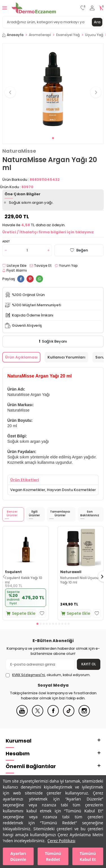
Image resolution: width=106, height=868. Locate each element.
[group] (53, 89)
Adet (6, 241)
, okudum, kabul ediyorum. (48, 675)
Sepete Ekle (21, 613)
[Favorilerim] (83, 8)
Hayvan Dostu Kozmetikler (71, 490)
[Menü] (5, 8)
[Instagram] (84, 715)
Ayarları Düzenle (18, 856)
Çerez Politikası (61, 841)
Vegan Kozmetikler (28, 490)
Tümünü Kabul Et (88, 856)
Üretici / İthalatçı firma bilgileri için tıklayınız (48, 232)
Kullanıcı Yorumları (66, 357)
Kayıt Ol (89, 664)
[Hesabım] (92, 8)
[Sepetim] (101, 8)
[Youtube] (22, 715)
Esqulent (13, 572)
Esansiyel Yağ (68, 35)
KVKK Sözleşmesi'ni (29, 675)
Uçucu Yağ (94, 35)
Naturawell (71, 572)
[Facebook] (53, 715)
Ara (97, 22)
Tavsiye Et (41, 266)
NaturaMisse (19, 151)
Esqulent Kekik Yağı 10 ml (24, 580)
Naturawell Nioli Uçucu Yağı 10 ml (79, 580)
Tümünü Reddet (53, 856)
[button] (53, 138)
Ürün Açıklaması (21, 357)
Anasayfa (13, 35)
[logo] (34, 8)
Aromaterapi (40, 35)
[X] (38, 715)
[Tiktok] (69, 715)
